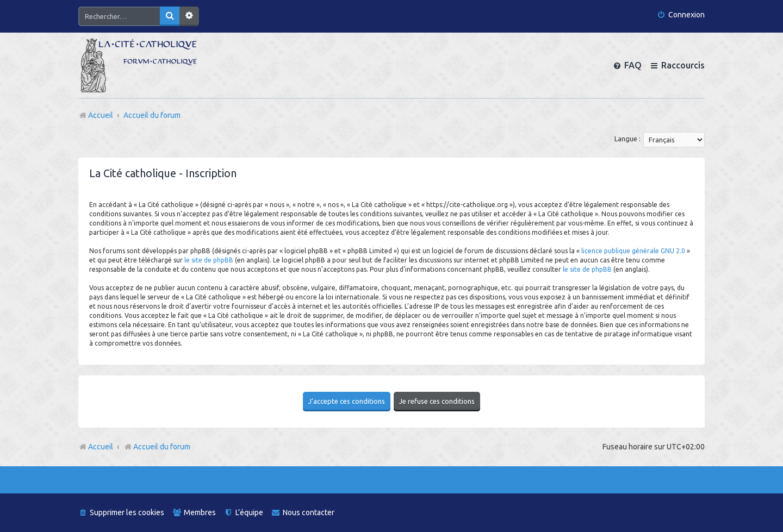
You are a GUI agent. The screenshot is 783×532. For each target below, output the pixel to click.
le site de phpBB (209, 260)
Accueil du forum (157, 447)
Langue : (627, 139)
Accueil (101, 447)
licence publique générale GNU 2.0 (633, 251)
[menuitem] (681, 15)
